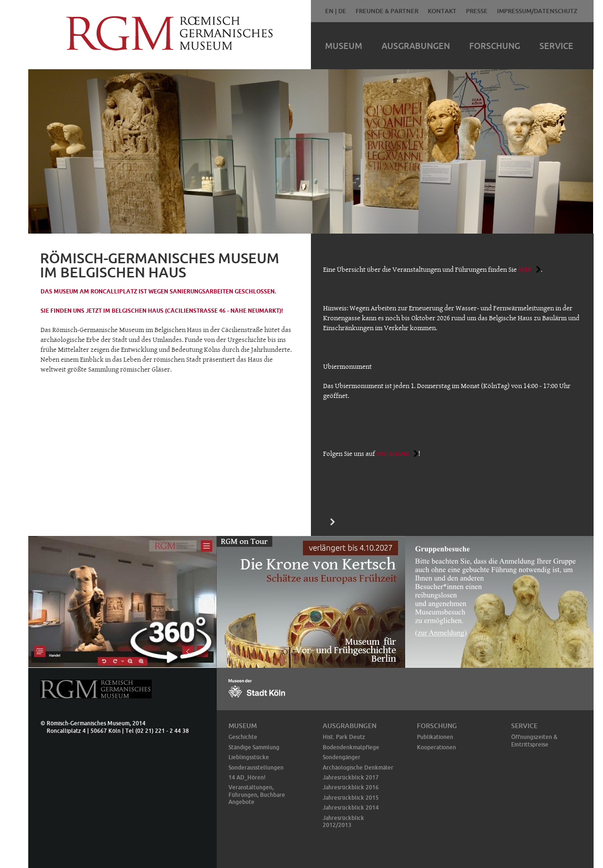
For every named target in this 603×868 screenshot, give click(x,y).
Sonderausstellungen (256, 767)
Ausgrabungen (416, 46)
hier (525, 270)
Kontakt (442, 11)
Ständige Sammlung (254, 747)
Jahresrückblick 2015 (351, 798)
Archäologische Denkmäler (358, 767)
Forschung (495, 46)
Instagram (393, 454)
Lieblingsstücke (249, 757)
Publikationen (435, 737)
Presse (477, 11)
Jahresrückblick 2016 (351, 787)
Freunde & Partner (387, 11)
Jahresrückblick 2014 (351, 807)
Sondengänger (342, 757)
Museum (344, 46)
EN (329, 11)
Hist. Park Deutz (344, 737)
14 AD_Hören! (247, 777)
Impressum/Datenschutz (537, 11)
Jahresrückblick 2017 (351, 777)
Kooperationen (436, 747)
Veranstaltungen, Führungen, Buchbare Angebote (257, 795)
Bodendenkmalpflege (351, 747)
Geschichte (243, 737)
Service (556, 46)
